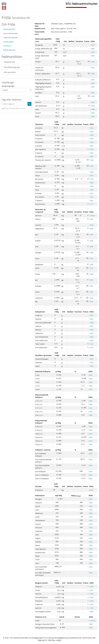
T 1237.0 (92, 621)
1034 (91, 149)
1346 (93, 113)
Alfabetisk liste (9, 62)
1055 (91, 280)
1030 (91, 225)
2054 (91, 490)
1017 (91, 204)
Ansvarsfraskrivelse (11, 33)
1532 (91, 258)
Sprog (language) (8, 86)
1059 (91, 503)
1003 (93, 45)
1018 (91, 175)
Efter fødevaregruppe (12, 67)
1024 (91, 131)
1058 (91, 229)
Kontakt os (7, 46)
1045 (93, 62)
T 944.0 (92, 216)
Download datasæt (10, 37)
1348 (91, 253)
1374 (91, 193)
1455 (91, 587)
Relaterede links (9, 50)
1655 (93, 93)
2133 (91, 344)
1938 (93, 109)
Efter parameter (10, 72)
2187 (91, 590)
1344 (91, 186)
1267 (91, 624)
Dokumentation (9, 29)
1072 (91, 179)
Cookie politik (8, 42)
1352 (91, 183)
